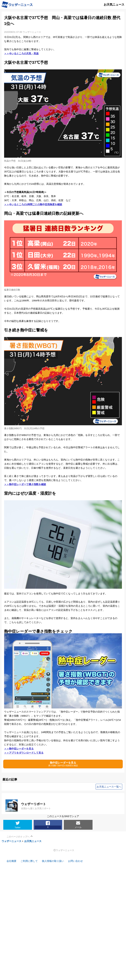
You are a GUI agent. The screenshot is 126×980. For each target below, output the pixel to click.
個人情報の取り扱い (53, 861)
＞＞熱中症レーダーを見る (19, 749)
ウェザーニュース (11, 841)
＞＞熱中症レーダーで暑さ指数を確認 (25, 484)
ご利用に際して (29, 861)
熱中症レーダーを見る (63, 764)
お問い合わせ (75, 861)
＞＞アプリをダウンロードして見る (24, 753)
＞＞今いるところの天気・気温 (21, 53)
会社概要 (11, 861)
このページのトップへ (18, 837)
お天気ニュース (33, 841)
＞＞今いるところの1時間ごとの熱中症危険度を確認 (33, 204)
